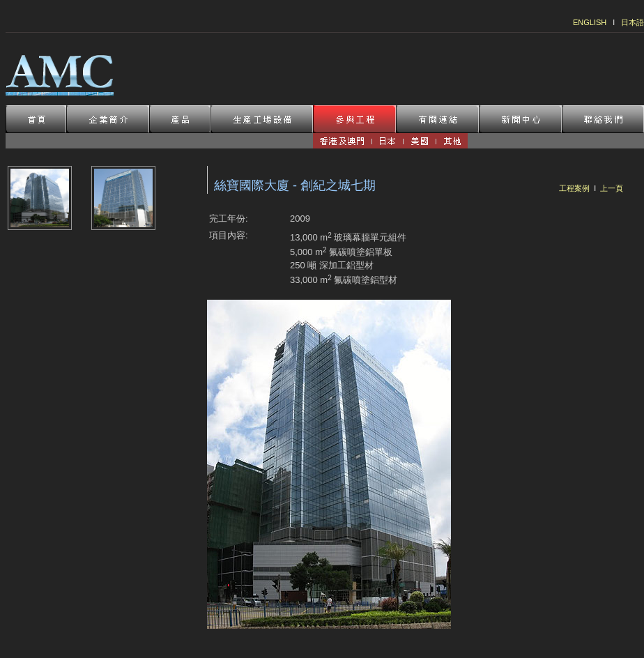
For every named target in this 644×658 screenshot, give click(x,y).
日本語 (632, 22)
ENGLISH (590, 22)
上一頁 (612, 188)
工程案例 (574, 188)
